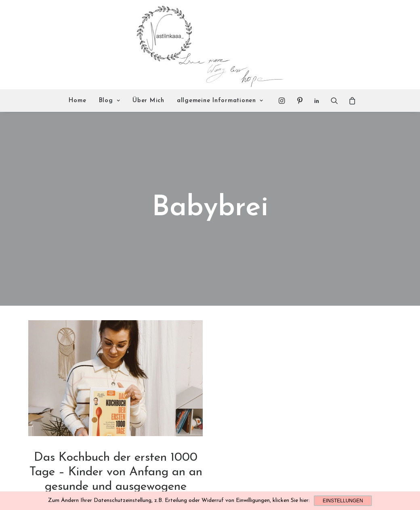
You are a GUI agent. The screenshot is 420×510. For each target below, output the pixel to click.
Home (78, 101)
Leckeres (107, 486)
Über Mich (148, 101)
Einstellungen (343, 501)
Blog (110, 101)
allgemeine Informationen (220, 101)
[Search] (334, 101)
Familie (127, 486)
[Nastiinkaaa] (209, 45)
